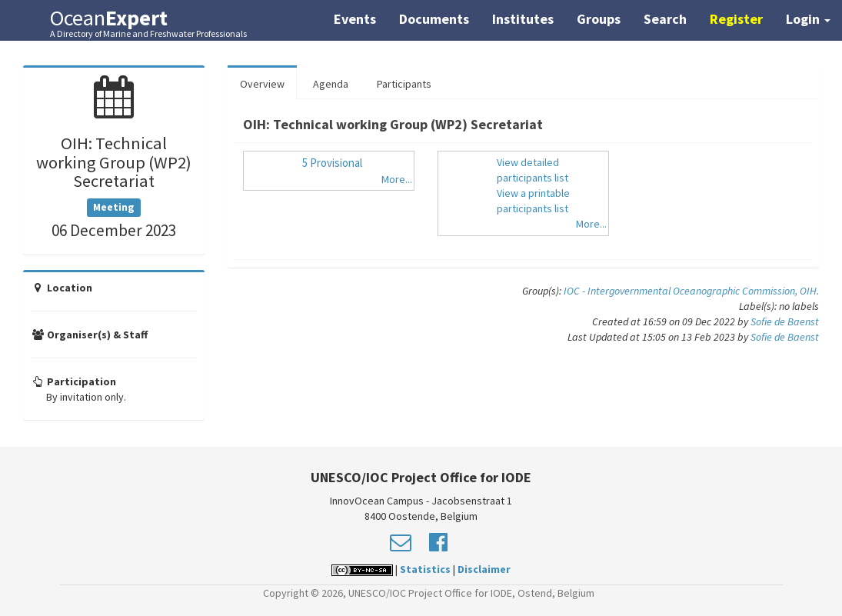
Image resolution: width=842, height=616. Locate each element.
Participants (404, 84)
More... (397, 179)
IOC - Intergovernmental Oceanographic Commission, (682, 291)
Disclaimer (484, 569)
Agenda (331, 84)
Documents (434, 19)
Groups (599, 19)
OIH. (809, 291)
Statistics (425, 569)
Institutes (523, 19)
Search (665, 19)
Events (355, 19)
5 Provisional (332, 163)
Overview (262, 84)
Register (736, 19)
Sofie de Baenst (785, 321)
